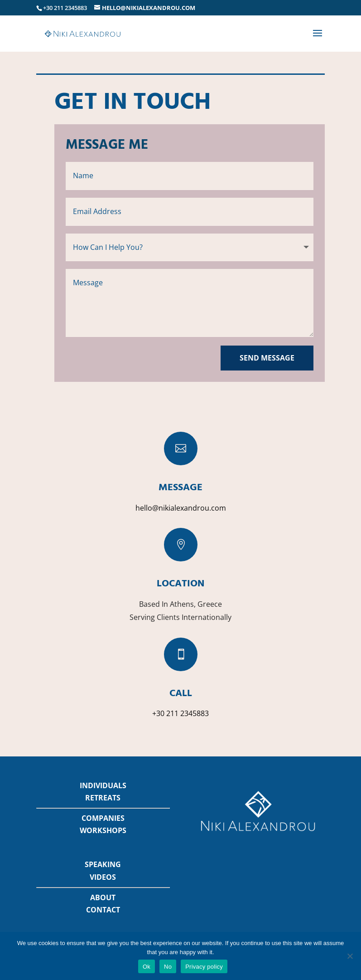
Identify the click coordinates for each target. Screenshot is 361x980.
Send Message (267, 358)
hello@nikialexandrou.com (181, 508)
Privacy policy (204, 967)
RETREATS (103, 798)
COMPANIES (103, 818)
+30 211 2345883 (180, 713)
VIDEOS (103, 877)
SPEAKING (103, 864)
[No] (350, 956)
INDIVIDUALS (103, 785)
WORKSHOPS (103, 830)
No (168, 967)
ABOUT (103, 897)
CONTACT (103, 910)
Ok (147, 967)
